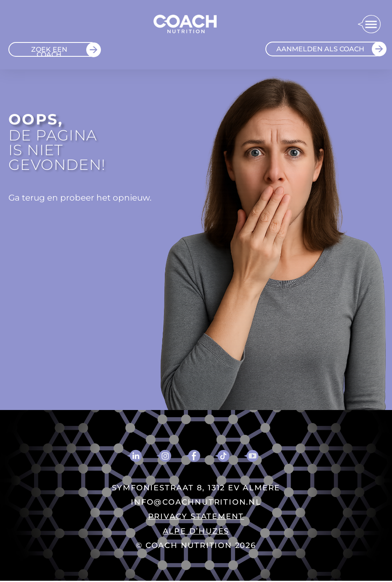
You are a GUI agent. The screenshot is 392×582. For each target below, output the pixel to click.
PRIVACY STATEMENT (196, 516)
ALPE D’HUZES (196, 531)
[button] (369, 25)
